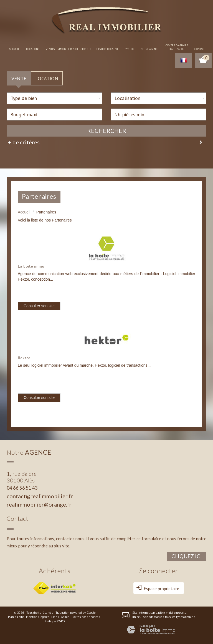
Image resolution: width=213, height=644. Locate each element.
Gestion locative (107, 49)
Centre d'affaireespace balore (177, 47)
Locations (33, 49)
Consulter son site (39, 306)
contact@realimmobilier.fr (40, 496)
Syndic (130, 49)
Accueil (14, 49)
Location (47, 78)
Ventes (50, 49)
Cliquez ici (187, 556)
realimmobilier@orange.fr (39, 504)
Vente (19, 78)
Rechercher (107, 131)
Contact (200, 49)
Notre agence (150, 49)
